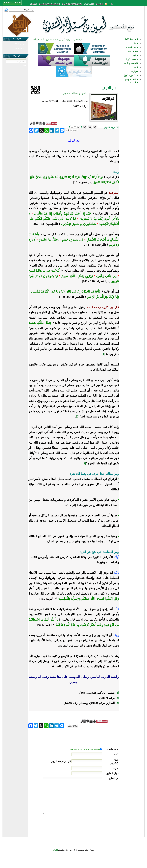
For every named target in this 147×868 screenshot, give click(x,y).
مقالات (135, 43)
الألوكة (55, 850)
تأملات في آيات (131, 63)
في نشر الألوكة (20, 48)
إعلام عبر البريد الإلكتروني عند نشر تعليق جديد (85, 749)
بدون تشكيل (76, 127)
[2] (78, 416)
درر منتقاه (133, 51)
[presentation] (97, 825)
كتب (136, 67)
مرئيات (135, 55)
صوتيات (134, 71)
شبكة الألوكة (77, 40)
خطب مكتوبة (132, 59)
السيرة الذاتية (131, 39)
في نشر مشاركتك (20, 44)
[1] (103, 354)
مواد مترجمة (132, 47)
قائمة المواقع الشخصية (132, 81)
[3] (84, 463)
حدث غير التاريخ (131, 75)
